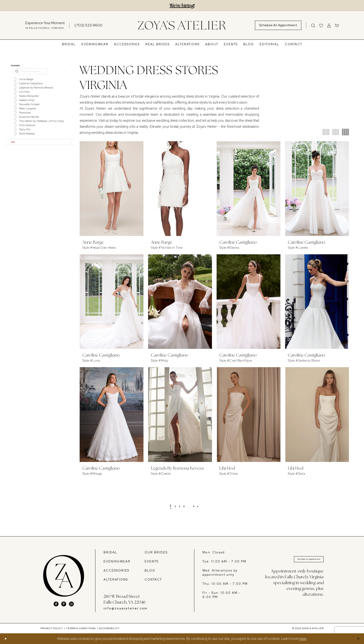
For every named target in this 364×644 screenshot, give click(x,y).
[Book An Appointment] (278, 25)
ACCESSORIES (116, 570)
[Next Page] (204, 506)
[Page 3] (178, 506)
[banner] (182, 25)
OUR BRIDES (156, 552)
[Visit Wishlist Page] (321, 25)
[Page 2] (171, 506)
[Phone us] (88, 25)
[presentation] (112, 189)
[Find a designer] (31, 74)
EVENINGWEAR (117, 561)
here (303, 639)
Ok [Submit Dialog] (357, 639)
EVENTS (152, 561)
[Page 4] (184, 506)
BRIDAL (110, 552)
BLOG (150, 570)
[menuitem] (45, 25)
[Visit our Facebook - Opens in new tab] (56, 604)
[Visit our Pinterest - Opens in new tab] (64, 604)
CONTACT (153, 580)
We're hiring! (182, 6)
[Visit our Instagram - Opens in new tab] (71, 604)
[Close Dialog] (7, 639)
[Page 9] (198, 506)
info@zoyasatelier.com (125, 608)
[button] (329, 25)
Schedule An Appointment (300, 561)
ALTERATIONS (116, 580)
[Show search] (313, 25)
